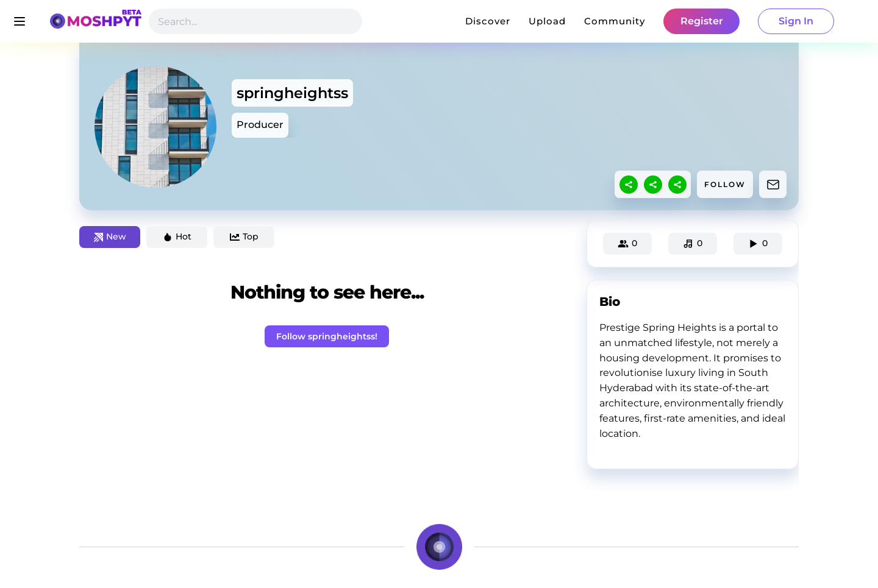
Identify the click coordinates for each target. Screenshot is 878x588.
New (110, 236)
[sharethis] (629, 185)
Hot (177, 236)
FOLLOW (725, 184)
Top (244, 236)
